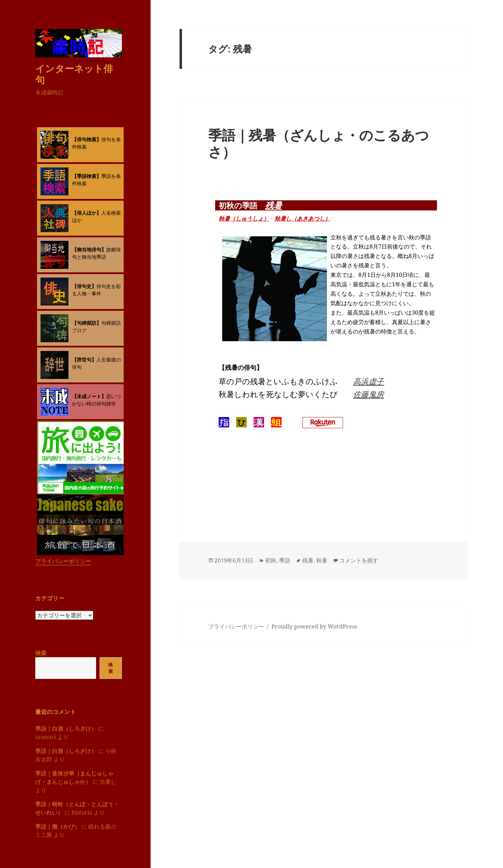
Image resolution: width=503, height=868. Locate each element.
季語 (285, 560)
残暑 (274, 205)
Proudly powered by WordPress (314, 626)
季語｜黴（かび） (58, 826)
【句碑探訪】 (87, 323)
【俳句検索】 (87, 139)
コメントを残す (359, 560)
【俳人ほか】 (87, 213)
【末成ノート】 (89, 396)
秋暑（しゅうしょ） (244, 218)
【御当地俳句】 (89, 249)
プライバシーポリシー (63, 561)
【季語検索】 (87, 176)
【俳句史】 (84, 286)
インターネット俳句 (74, 74)
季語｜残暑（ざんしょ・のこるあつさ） (319, 143)
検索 (41, 653)
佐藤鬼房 (369, 394)
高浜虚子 (369, 381)
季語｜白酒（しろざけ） (66, 729)
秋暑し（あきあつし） (302, 218)
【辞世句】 (84, 360)
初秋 (271, 560)
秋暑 (322, 560)
